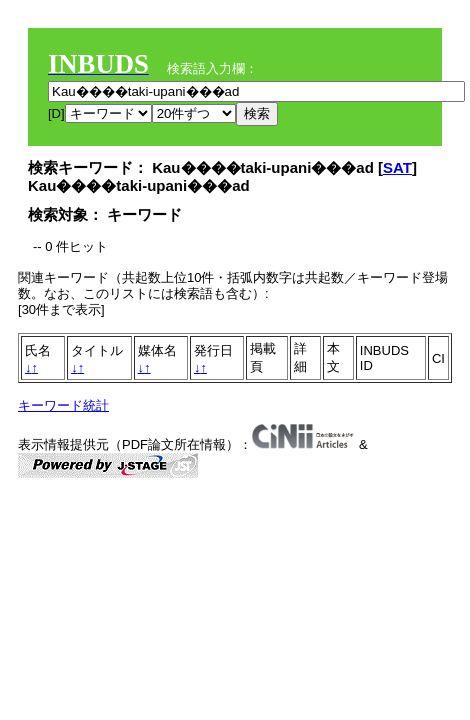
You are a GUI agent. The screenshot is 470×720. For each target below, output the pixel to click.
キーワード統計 (63, 405)
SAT (397, 167)
